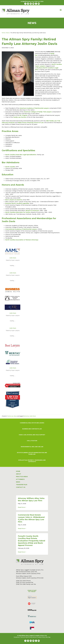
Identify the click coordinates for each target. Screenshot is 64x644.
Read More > (22, 507)
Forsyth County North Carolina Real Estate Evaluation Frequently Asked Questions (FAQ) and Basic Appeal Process (31, 541)
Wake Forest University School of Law (31, 123)
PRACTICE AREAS (22, 477)
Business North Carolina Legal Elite (17, 203)
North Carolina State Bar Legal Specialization (21, 155)
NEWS (18, 482)
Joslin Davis (13, 258)
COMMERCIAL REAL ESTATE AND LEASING (32, 423)
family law (26, 416)
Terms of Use (24, 637)
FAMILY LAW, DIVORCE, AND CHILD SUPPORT (32, 435)
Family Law (10, 416)
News (8, 33)
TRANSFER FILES (22, 485)
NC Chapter (24, 115)
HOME (18, 471)
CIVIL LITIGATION (32, 441)
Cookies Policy (41, 637)
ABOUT (19, 474)
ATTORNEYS (20, 479)
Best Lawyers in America (14, 200)
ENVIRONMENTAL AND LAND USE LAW (32, 447)
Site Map (48, 637)
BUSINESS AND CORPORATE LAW (32, 429)
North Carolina (10, 167)
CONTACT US (21, 487)
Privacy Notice (32, 637)
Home (3, 33)
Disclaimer (17, 637)
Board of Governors (32, 211)
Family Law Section (20, 117)
